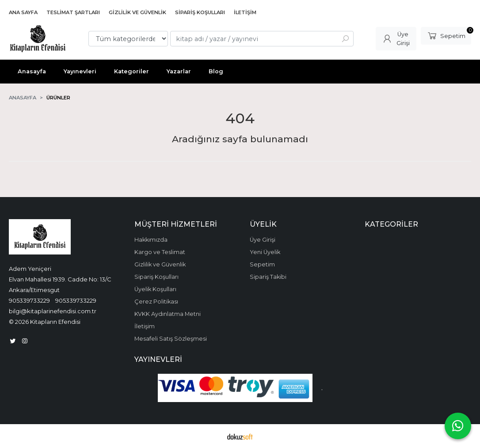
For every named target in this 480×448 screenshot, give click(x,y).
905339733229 (29, 300)
